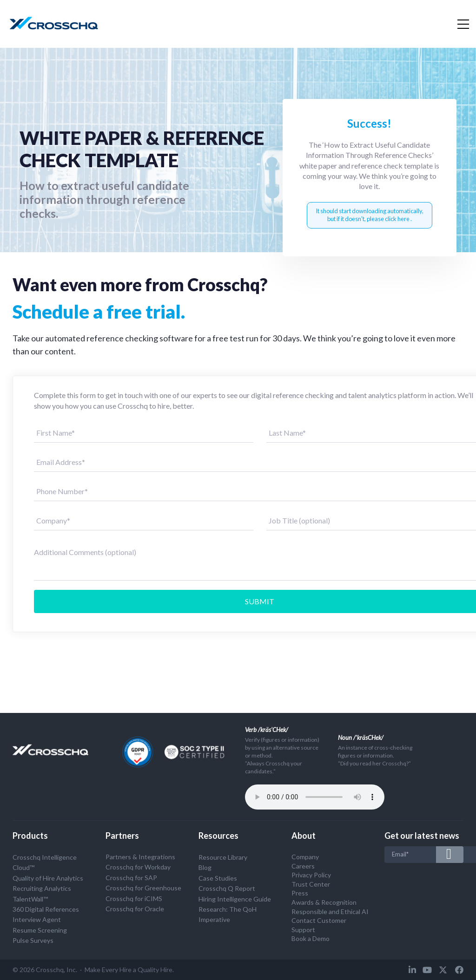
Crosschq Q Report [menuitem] (227, 888)
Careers (303, 866)
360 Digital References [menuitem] (46, 909)
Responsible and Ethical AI (330, 911)
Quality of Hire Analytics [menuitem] (48, 878)
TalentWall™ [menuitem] (30, 899)
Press (300, 893)
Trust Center (311, 884)
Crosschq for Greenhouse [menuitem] (143, 888)
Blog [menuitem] (205, 867)
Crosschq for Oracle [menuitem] (135, 909)
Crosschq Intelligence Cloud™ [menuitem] (45, 862)
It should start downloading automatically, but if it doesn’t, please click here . (370, 215)
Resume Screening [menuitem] (40, 930)
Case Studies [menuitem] (218, 878)
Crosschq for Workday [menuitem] (138, 867)
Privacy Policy (311, 875)
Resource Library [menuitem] (223, 857)
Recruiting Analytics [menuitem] (42, 888)
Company (305, 857)
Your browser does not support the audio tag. (315, 797)
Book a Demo (311, 938)
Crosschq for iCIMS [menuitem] (134, 898)
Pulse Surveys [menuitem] (33, 940)
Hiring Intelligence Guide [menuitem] (235, 899)
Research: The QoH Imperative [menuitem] (228, 914)
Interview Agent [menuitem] (37, 919)
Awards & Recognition (324, 902)
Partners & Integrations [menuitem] (140, 857)
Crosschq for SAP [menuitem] (131, 878)
